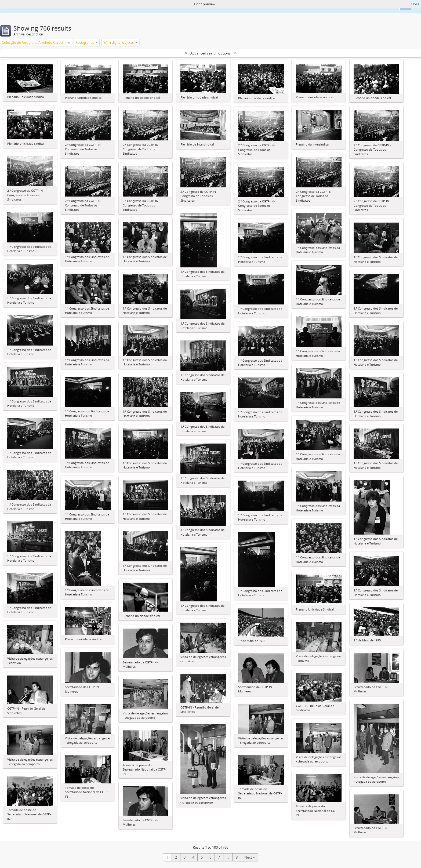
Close (415, 4)
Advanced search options (210, 53)
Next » (249, 857)
